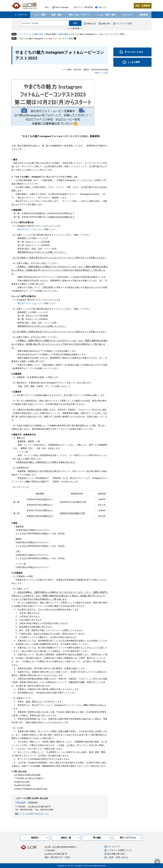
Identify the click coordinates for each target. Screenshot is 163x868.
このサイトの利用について (120, 850)
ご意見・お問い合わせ (118, 857)
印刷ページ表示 (102, 73)
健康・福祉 (57, 15)
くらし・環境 (39, 15)
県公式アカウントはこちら (30, 229)
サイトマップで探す (124, 24)
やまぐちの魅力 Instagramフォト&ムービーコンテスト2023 (46, 39)
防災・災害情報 (143, 6)
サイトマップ (114, 847)
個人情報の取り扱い (117, 854)
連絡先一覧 (66, 838)
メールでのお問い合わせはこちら (34, 814)
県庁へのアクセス (128, 838)
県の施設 (97, 838)
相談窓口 (35, 838)
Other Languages (62, 7)
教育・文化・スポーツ (79, 15)
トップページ (21, 15)
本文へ (47, 7)
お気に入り (102, 7)
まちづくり (127, 15)
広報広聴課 (63, 34)
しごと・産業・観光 (106, 15)
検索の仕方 (92, 24)
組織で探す (106, 24)
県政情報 (144, 15)
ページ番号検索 (73, 28)
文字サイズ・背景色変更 (83, 7)
